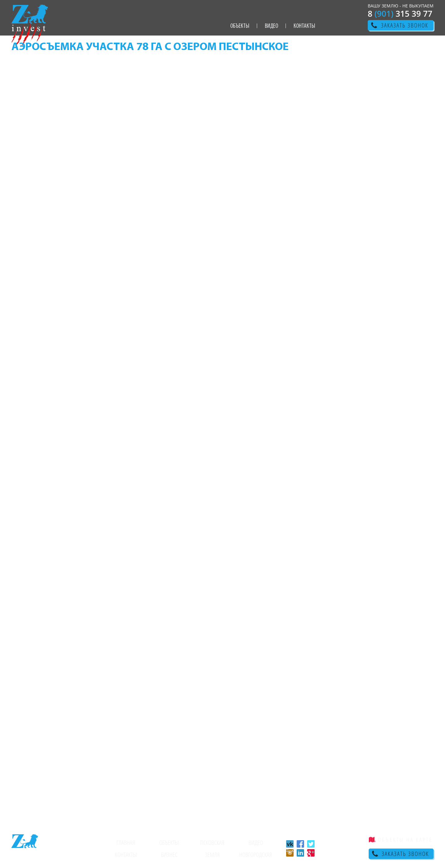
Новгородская (256, 855)
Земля (212, 855)
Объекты (240, 26)
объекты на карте (405, 840)
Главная (126, 843)
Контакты (304, 26)
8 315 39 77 (400, 14)
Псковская (212, 843)
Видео (271, 26)
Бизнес (169, 855)
